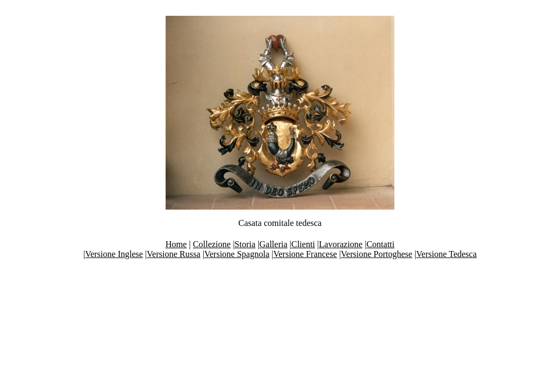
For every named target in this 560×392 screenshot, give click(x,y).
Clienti (303, 244)
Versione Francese (305, 254)
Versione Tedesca (446, 254)
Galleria (273, 244)
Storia (245, 244)
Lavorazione (341, 244)
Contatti (381, 244)
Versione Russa (174, 254)
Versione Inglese (114, 254)
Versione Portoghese (377, 254)
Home (176, 244)
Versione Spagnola (237, 254)
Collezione (212, 244)
